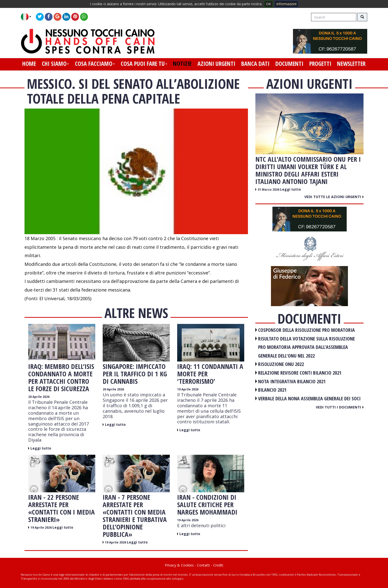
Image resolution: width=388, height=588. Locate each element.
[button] (28, 17)
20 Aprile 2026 (39, 397)
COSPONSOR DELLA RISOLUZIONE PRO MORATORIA (306, 330)
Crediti (218, 565)
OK (268, 4)
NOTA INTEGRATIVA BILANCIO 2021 (292, 381)
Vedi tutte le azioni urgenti (334, 197)
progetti (320, 64)
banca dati (255, 64)
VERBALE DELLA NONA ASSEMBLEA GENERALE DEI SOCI (309, 398)
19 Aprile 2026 (188, 389)
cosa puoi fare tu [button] (144, 64)
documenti (289, 64)
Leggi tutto (41, 448)
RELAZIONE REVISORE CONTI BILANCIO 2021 (300, 373)
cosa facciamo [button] (95, 64)
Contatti (203, 565)
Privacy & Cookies (179, 565)
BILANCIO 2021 (272, 390)
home (29, 64)
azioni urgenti (216, 64)
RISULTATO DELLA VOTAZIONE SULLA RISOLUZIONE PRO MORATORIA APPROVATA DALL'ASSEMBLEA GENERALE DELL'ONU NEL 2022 (306, 347)
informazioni (286, 4)
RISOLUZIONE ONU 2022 (281, 364)
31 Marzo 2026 (269, 190)
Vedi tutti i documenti (340, 407)
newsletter (351, 64)
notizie (182, 64)
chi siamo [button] (55, 64)
